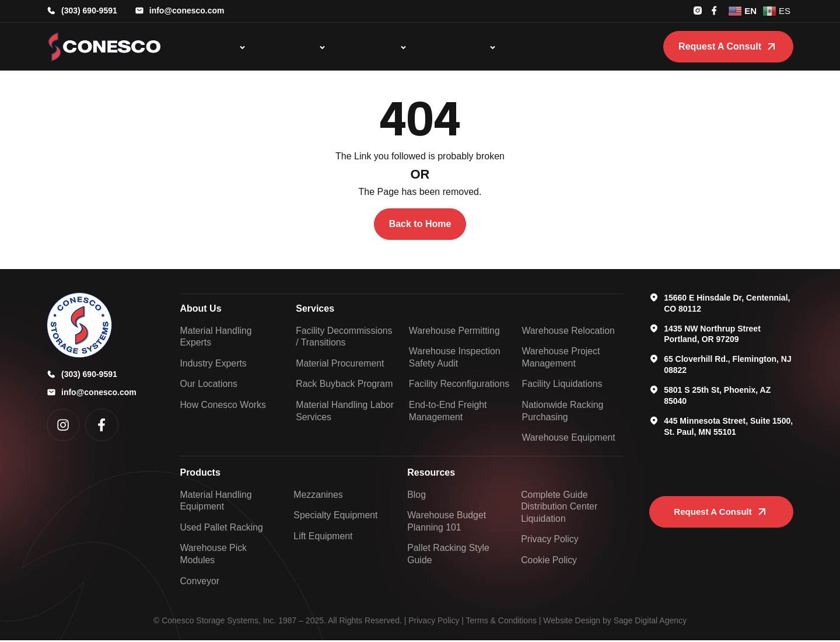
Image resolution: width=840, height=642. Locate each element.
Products (200, 473)
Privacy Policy (434, 622)
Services (315, 308)
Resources (431, 473)
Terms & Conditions (501, 622)
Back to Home (420, 224)
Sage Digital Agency (650, 622)
